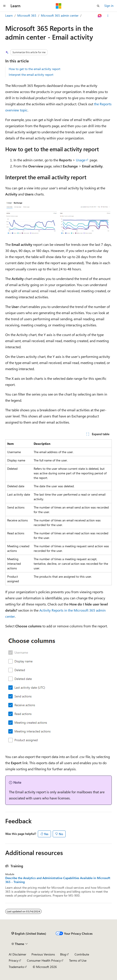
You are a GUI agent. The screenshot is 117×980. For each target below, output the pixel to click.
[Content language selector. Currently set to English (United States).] (29, 934)
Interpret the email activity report (31, 75)
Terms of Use (78, 960)
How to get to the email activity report (35, 69)
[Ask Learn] (100, 16)
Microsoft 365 (27, 15)
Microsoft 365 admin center (60, 15)
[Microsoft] (59, 6)
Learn (9, 15)
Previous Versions (43, 954)
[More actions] (108, 16)
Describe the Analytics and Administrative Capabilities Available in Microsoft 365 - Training (58, 880)
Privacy (14, 960)
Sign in (109, 6)
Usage (81, 160)
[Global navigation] (4, 6)
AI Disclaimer (17, 954)
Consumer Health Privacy (44, 960)
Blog (63, 954)
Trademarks (16, 967)
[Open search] (98, 6)
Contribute (82, 954)
